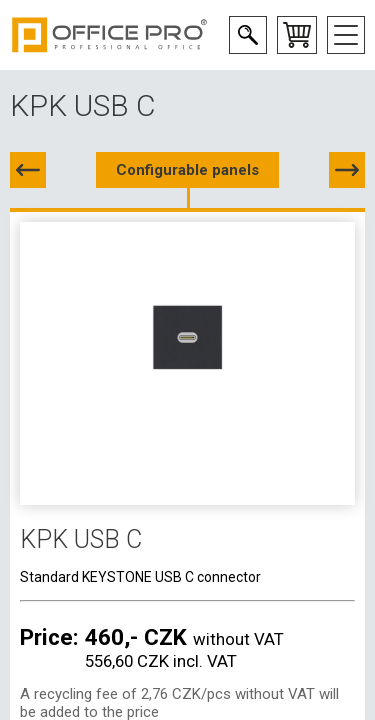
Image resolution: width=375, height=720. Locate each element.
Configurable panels (187, 170)
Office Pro (110, 35)
